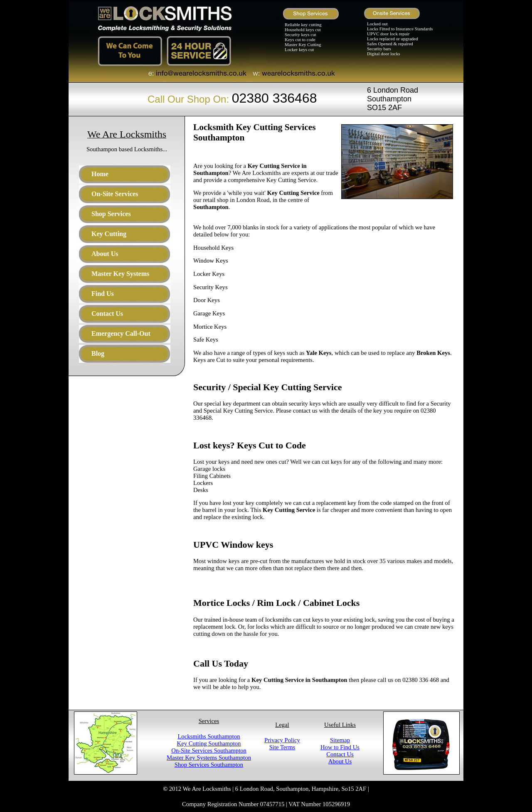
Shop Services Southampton (209, 765)
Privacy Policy (282, 740)
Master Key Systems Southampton (209, 758)
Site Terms (282, 747)
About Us (340, 761)
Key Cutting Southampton (209, 743)
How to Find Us (340, 747)
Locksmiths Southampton (209, 736)
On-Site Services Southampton (209, 750)
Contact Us (340, 754)
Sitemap (340, 740)
